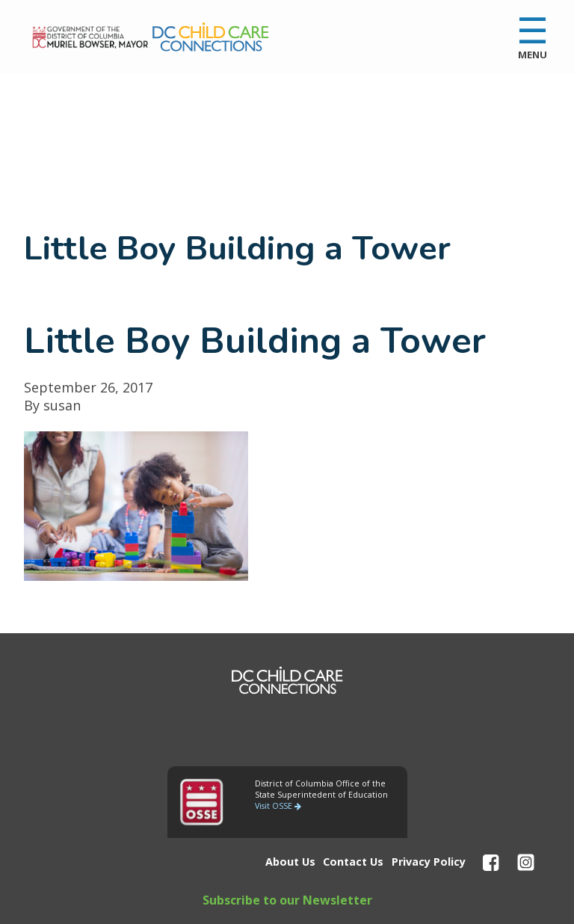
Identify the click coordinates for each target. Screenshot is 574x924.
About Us (290, 862)
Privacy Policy (429, 862)
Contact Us (353, 862)
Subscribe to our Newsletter (287, 900)
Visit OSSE (278, 806)
